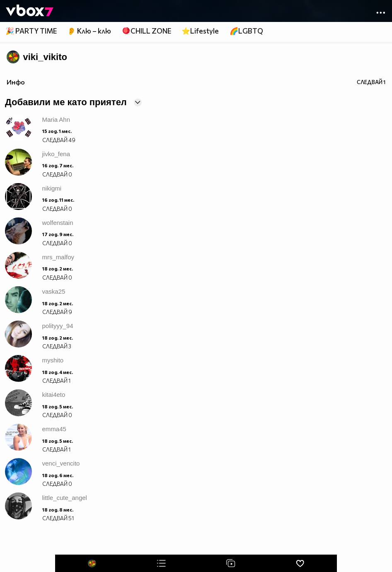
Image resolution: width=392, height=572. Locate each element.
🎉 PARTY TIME (31, 31)
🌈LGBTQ (246, 31)
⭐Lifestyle (200, 31)
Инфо (16, 82)
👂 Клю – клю (89, 31)
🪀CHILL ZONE (146, 31)
